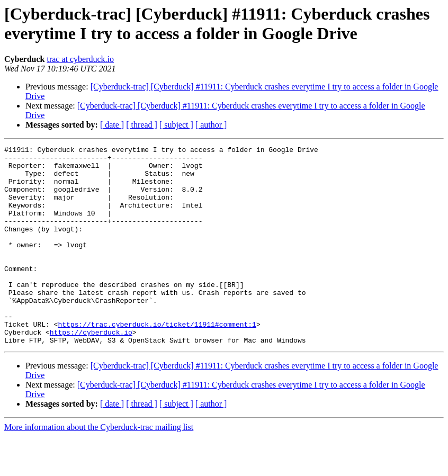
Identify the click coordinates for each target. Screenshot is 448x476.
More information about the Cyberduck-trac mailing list (99, 467)
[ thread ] (142, 125)
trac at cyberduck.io (80, 59)
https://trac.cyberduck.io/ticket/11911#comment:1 (157, 361)
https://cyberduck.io (91, 370)
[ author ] (211, 125)
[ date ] (112, 125)
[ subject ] (176, 125)
